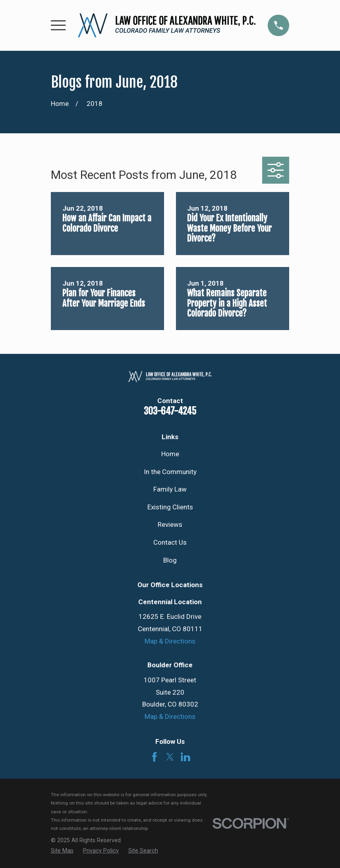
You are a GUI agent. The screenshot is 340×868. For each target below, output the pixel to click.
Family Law (170, 489)
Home (170, 454)
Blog (170, 560)
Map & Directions (170, 641)
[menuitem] (62, 851)
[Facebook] (155, 757)
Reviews (170, 524)
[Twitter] (170, 757)
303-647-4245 (170, 411)
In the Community (170, 472)
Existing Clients (170, 507)
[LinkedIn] (185, 757)
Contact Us (170, 542)
